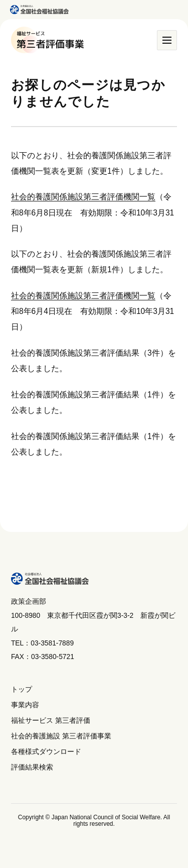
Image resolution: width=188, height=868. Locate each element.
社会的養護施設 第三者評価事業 (61, 736)
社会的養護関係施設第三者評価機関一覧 (83, 197)
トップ (22, 689)
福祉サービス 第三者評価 (51, 721)
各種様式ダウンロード (46, 752)
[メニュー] (167, 40)
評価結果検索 (32, 767)
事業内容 (25, 705)
